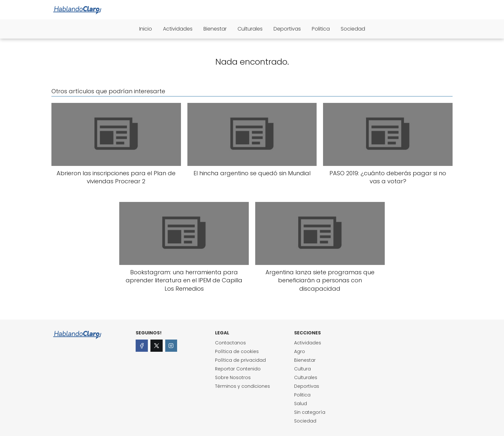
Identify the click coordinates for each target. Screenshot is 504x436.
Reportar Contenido (238, 369)
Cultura (302, 369)
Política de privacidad (240, 360)
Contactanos (230, 343)
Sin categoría (310, 412)
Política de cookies (237, 351)
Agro (300, 351)
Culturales (250, 29)
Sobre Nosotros (233, 377)
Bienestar (215, 29)
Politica (321, 29)
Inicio (146, 29)
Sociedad (353, 29)
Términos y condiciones (243, 386)
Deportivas (287, 29)
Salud (301, 404)
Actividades (178, 29)
